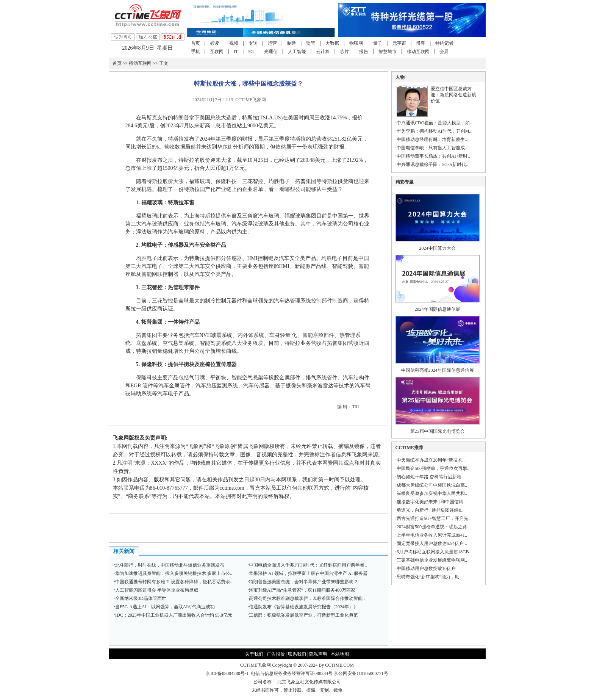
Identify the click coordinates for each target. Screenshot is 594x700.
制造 (292, 43)
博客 (420, 43)
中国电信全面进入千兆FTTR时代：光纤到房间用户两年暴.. (308, 565)
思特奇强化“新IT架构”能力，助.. (429, 577)
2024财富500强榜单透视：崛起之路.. (433, 527)
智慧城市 (388, 52)
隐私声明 (318, 654)
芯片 (344, 52)
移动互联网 (418, 52)
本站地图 (340, 654)
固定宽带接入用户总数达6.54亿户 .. (432, 543)
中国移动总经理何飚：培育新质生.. (432, 139)
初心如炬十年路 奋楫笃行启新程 (429, 477)
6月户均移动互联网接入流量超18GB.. (434, 552)
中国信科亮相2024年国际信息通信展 (438, 370)
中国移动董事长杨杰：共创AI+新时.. (433, 156)
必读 (214, 43)
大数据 (332, 43)
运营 (272, 43)
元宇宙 (399, 43)
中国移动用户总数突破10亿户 (426, 568)
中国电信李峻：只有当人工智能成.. (432, 148)
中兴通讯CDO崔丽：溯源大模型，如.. (434, 123)
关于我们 (254, 654)
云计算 (323, 52)
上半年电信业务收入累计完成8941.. (432, 535)
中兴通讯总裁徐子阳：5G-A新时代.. (432, 164)
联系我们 (297, 654)
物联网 (356, 43)
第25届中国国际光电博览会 (438, 431)
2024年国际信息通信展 (438, 309)
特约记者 (444, 43)
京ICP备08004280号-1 (227, 673)
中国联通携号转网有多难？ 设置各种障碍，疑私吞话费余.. (174, 582)
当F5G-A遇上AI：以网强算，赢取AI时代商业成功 (165, 607)
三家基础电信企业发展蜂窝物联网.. (432, 560)
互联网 (217, 52)
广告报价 (276, 654)
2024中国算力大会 (438, 248)
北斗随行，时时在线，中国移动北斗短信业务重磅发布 (170, 565)
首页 (195, 43)
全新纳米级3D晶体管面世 (141, 598)
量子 (378, 43)
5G (251, 52)
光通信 (271, 52)
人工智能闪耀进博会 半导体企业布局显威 (157, 590)
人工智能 (297, 52)
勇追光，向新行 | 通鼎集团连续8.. (430, 510)
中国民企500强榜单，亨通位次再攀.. (433, 468)
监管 (311, 43)
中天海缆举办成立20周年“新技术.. (431, 460)
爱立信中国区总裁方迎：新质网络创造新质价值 (453, 95)
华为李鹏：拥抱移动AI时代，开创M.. (434, 131)
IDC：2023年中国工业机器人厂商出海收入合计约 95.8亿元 (174, 615)
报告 (364, 52)
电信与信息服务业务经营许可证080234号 (292, 673)
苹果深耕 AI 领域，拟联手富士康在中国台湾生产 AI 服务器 (308, 573)
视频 (234, 43)
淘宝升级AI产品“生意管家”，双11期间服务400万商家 (302, 590)
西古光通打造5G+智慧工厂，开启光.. (434, 518)
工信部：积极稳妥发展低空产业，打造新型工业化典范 (303, 615)
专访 (253, 43)
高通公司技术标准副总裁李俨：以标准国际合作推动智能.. (307, 598)
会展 (444, 52)
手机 (195, 52)
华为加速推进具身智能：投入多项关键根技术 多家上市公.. (174, 573)
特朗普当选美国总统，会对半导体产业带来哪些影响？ (303, 582)
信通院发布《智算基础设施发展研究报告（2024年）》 (303, 607)
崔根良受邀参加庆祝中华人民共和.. (432, 493)
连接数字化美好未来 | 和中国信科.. (431, 502)
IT (236, 52)
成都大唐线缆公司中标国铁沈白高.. (432, 485)
